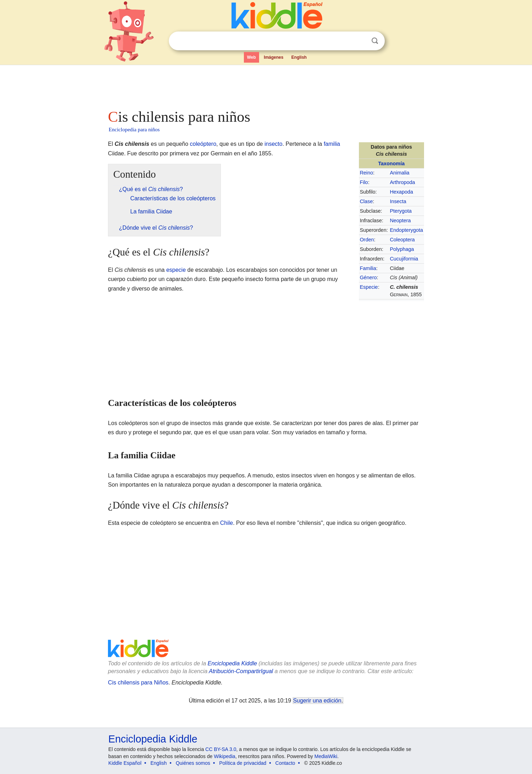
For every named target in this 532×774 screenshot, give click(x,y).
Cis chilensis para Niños (138, 683)
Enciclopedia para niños (134, 130)
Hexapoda (401, 192)
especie (176, 270)
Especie (369, 287)
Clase (366, 201)
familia (332, 144)
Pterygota (401, 211)
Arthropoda (402, 182)
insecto (273, 144)
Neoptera (400, 220)
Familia (368, 268)
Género (368, 277)
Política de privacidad (243, 763)
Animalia (399, 173)
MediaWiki (326, 756)
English (299, 57)
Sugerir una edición (317, 701)
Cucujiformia (404, 259)
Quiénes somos (193, 763)
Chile (227, 523)
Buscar (375, 41)
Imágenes (273, 57)
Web (251, 57)
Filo (364, 182)
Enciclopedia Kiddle (232, 663)
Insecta (398, 201)
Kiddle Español (125, 763)
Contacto (285, 763)
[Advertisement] (265, 85)
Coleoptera (402, 240)
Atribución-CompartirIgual (241, 671)
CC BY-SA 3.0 (221, 749)
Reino (366, 173)
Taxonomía (391, 164)
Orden (367, 240)
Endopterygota (406, 230)
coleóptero (203, 144)
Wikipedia (225, 756)
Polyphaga (402, 249)
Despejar (360, 41)
